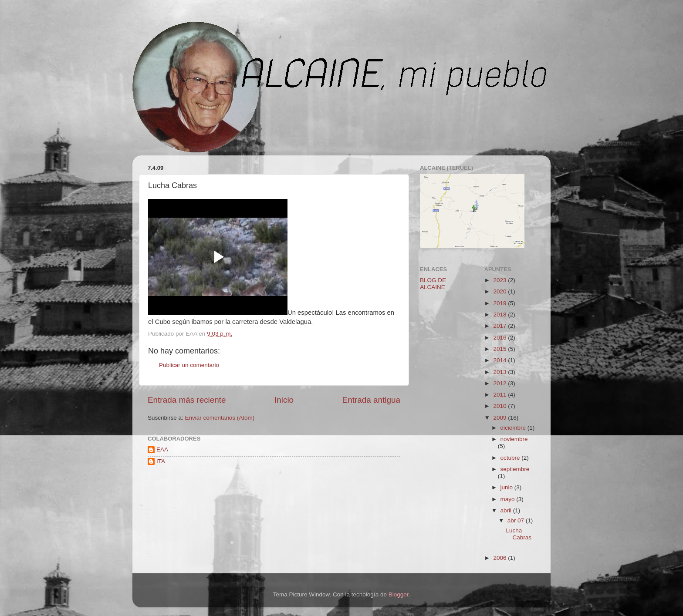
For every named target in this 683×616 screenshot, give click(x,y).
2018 (500, 315)
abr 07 (517, 520)
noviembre (514, 439)
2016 (500, 338)
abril (507, 510)
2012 (500, 383)
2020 (500, 291)
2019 (500, 303)
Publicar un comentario (189, 365)
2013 (500, 372)
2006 (500, 558)
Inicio (284, 400)
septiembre (515, 469)
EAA (162, 449)
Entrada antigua (371, 400)
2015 (500, 349)
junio (507, 487)
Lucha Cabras (519, 534)
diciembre (514, 428)
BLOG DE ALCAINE (433, 284)
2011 (500, 395)
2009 (500, 418)
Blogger (399, 594)
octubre (511, 458)
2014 (500, 360)
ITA (161, 461)
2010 (500, 406)
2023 (500, 280)
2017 (500, 326)
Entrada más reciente (187, 400)
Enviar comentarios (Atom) (220, 418)
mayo (509, 499)
